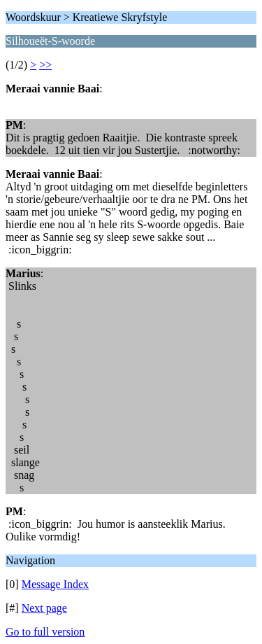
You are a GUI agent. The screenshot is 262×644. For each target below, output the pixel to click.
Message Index (55, 584)
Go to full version (45, 632)
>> (45, 65)
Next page (44, 608)
